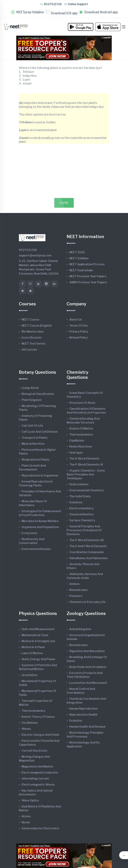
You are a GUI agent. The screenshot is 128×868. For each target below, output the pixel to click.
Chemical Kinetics (81, 514)
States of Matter (81, 429)
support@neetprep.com (35, 255)
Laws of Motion (32, 653)
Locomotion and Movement (88, 683)
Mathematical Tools (35, 635)
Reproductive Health (83, 715)
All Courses (29, 350)
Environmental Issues (36, 549)
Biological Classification (38, 394)
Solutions (76, 502)
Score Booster (32, 338)
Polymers (76, 596)
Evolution (76, 721)
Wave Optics (30, 800)
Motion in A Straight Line (38, 641)
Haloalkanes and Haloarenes (89, 558)
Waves (26, 729)
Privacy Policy (79, 332)
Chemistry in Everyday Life (87, 602)
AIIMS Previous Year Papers (88, 282)
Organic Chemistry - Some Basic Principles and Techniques (86, 474)
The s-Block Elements (84, 459)
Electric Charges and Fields (40, 735)
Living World (30, 388)
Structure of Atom (82, 403)
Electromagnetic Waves (38, 785)
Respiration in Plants (36, 460)
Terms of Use (78, 326)
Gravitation (29, 675)
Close (64, 203)
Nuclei (26, 822)
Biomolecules (78, 590)
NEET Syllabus (79, 258)
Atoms (26, 816)
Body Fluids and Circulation (88, 667)
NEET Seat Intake (81, 270)
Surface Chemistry (82, 520)
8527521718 (51, 4)
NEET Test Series (34, 344)
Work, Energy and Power (39, 659)
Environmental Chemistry (87, 490)
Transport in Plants (35, 438)
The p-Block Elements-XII (86, 540)
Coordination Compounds (87, 552)
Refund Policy (78, 338)
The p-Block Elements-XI (86, 465)
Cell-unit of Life (32, 426)
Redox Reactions (81, 447)
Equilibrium (77, 441)
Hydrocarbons (79, 484)
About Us (76, 320)
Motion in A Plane (33, 647)
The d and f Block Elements (88, 546)
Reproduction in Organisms (40, 476)
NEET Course (30, 320)
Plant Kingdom (32, 400)
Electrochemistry (81, 508)
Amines (74, 584)
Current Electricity (34, 751)
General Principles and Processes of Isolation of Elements (84, 530)
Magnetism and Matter (38, 767)
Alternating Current (35, 779)
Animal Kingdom (80, 629)
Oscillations (30, 723)
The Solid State (80, 496)
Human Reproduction (83, 709)
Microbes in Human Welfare (40, 521)
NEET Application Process (87, 264)
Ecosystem (29, 533)
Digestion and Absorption (87, 651)
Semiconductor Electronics (40, 828)
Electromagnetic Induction (40, 773)
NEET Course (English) (37, 326)
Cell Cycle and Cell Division (40, 432)
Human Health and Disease (87, 727)
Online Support (76, 4)
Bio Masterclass (33, 332)
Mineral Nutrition (33, 444)
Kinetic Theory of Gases (38, 717)
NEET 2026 (77, 252)
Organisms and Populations (40, 527)
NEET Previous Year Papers (88, 276)
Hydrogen (76, 453)
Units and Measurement (38, 629)
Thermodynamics (81, 435)
